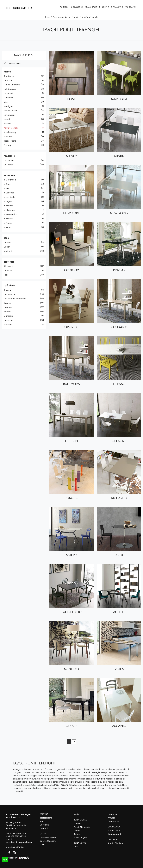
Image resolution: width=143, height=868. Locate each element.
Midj (7, 102)
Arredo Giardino (115, 843)
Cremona (9, 307)
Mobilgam (10, 106)
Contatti (131, 7)
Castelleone (11, 294)
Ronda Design (11, 132)
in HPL (8, 188)
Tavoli (75, 17)
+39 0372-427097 (19, 833)
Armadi (111, 818)
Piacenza (9, 320)
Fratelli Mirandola (13, 85)
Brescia (8, 290)
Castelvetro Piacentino (16, 299)
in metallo (9, 219)
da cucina (10, 160)
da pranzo (10, 165)
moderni (9, 251)
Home (48, 17)
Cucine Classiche (48, 841)
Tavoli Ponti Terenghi (89, 17)
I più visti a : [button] (10, 286)
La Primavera (11, 89)
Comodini (112, 814)
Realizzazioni (92, 7)
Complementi (115, 834)
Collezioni (77, 7)
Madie (77, 831)
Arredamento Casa (61, 17)
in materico (10, 210)
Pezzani (8, 124)
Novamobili (10, 115)
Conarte (9, 80)
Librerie (77, 824)
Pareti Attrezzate (82, 827)
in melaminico (12, 214)
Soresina (9, 325)
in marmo (9, 206)
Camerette (113, 821)
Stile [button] (6, 238)
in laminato (11, 197)
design (8, 247)
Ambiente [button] (9, 156)
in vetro (9, 227)
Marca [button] (7, 72)
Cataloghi (117, 7)
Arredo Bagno (80, 837)
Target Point (11, 141)
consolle (9, 271)
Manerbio (9, 316)
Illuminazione (114, 831)
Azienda (64, 7)
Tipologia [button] (9, 262)
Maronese (10, 98)
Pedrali (8, 119)
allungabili (10, 266)
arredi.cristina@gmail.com (19, 842)
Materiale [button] (9, 175)
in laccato (10, 193)
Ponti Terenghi (12, 128)
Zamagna (10, 145)
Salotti (77, 834)
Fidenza (9, 312)
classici (8, 243)
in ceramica (11, 180)
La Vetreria (10, 93)
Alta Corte (10, 76)
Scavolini (9, 137)
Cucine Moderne (48, 837)
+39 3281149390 (18, 836)
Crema (8, 303)
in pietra (9, 223)
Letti (76, 847)
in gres (8, 184)
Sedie (76, 814)
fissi (7, 275)
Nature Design (12, 111)
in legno (9, 201)
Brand (105, 7)
